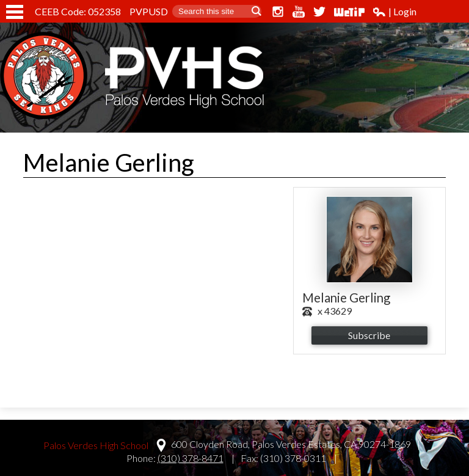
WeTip (349, 12)
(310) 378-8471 (191, 458)
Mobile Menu (15, 12)
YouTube (299, 12)
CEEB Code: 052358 (78, 11)
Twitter (319, 12)
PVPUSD (149, 11)
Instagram (278, 12)
